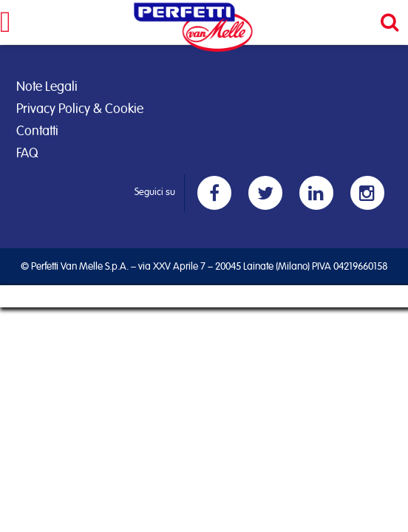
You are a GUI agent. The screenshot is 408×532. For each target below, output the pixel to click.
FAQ (27, 154)
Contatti (37, 132)
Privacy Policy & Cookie (80, 109)
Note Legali (47, 87)
